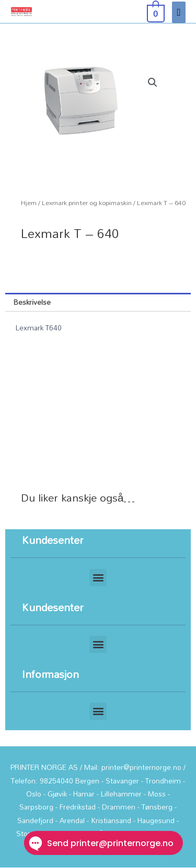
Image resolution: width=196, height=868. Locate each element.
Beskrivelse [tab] (32, 302)
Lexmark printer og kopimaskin (87, 203)
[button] (153, 82)
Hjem (29, 203)
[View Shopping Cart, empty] (155, 11)
